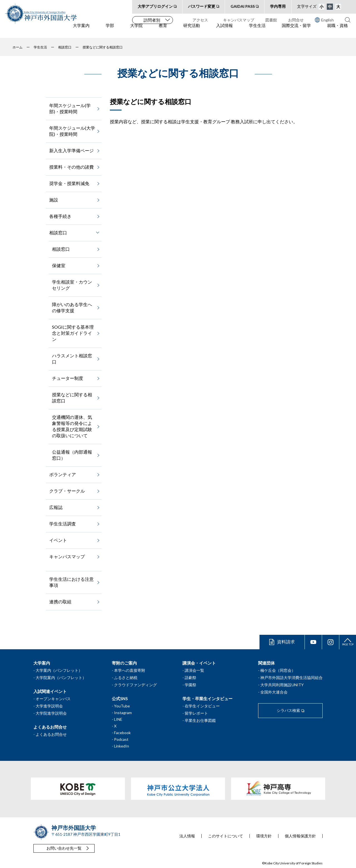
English (324, 20)
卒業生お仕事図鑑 (200, 720)
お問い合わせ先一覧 (64, 848)
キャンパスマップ (239, 20)
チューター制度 (68, 378)
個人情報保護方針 (300, 836)
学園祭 (191, 685)
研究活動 (192, 31)
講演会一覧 (194, 670)
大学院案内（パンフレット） (61, 678)
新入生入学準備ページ (71, 150)
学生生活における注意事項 (71, 582)
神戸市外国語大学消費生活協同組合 (291, 678)
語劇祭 (191, 678)
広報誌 (56, 507)
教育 (163, 31)
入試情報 (224, 31)
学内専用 (278, 6)
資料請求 (286, 642)
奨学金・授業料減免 (69, 183)
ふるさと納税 (126, 678)
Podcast (121, 739)
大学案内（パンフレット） (59, 670)
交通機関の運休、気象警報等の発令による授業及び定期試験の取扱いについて (72, 426)
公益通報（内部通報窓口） (72, 455)
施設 (54, 200)
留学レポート (196, 713)
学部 (110, 31)
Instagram (123, 713)
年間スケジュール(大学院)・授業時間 (72, 131)
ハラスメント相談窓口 (72, 359)
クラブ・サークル (67, 491)
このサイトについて (226, 836)
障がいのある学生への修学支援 (72, 307)
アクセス (200, 20)
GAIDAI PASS (243, 6)
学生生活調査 (63, 524)
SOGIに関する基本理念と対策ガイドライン (73, 333)
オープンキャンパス (53, 699)
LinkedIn (122, 746)
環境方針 (264, 836)
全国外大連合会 (274, 692)
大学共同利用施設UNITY (282, 685)
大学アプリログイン (155, 6)
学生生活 (257, 31)
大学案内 (81, 31)
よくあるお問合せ (51, 734)
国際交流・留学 (296, 31)
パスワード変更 (202, 6)
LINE (118, 719)
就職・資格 (338, 31)
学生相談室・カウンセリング (72, 285)
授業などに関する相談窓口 (72, 398)
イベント (58, 540)
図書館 (271, 20)
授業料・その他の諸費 (71, 167)
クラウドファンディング (135, 685)
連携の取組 (60, 602)
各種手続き (60, 216)
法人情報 (187, 836)
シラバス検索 (288, 710)
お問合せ (296, 20)
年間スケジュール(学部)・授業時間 (70, 108)
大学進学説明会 (49, 706)
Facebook (122, 733)
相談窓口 (61, 249)
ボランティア (63, 474)
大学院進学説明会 (51, 713)
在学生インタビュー (202, 706)
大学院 (136, 31)
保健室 (59, 265)
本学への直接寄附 (130, 670)
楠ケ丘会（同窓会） (278, 670)
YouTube (122, 706)
